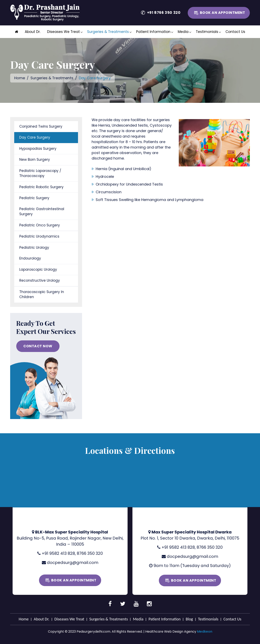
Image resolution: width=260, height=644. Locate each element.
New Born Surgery (35, 160)
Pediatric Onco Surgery (40, 225)
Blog (189, 619)
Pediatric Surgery (34, 198)
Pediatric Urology (34, 247)
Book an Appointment (223, 13)
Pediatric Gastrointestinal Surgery (42, 211)
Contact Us (235, 32)
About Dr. (33, 32)
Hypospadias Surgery (38, 148)
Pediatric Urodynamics (39, 236)
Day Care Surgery (35, 137)
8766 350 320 (90, 553)
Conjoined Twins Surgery (41, 126)
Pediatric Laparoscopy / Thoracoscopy (40, 173)
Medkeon (205, 631)
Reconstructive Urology (40, 280)
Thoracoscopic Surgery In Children (42, 294)
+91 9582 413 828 (58, 553)
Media (183, 32)
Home (20, 78)
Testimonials (207, 32)
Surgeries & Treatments (108, 32)
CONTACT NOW (38, 346)
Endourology (30, 258)
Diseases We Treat (63, 32)
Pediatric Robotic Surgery (41, 187)
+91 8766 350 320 (164, 12)
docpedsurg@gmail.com (73, 562)
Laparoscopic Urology (38, 269)
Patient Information (153, 32)
